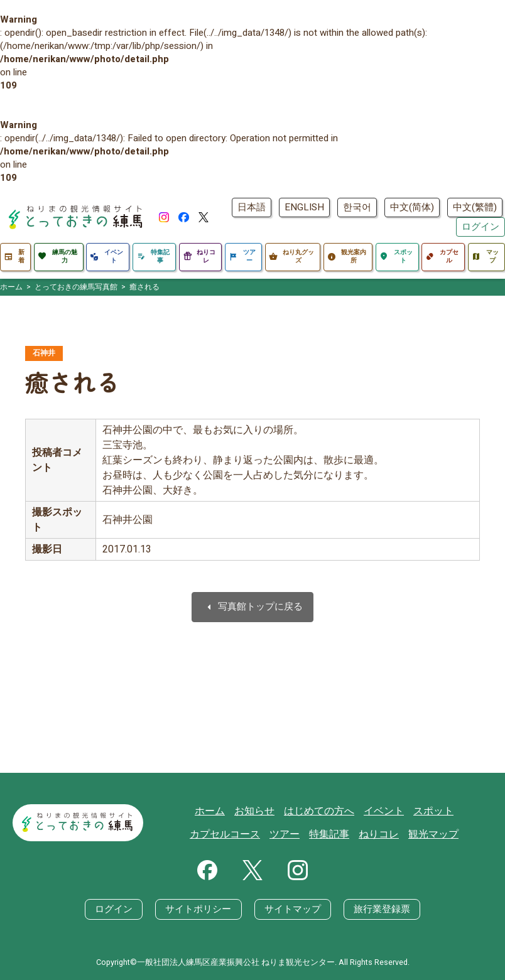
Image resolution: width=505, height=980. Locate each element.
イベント (345, 811)
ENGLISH (304, 207)
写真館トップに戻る (253, 607)
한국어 (357, 207)
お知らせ (223, 811)
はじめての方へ (284, 811)
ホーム (181, 811)
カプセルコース (454, 811)
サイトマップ (293, 908)
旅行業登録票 (382, 908)
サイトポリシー (199, 908)
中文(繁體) (475, 207)
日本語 (252, 207)
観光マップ (392, 834)
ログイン (481, 227)
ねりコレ (340, 834)
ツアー (251, 834)
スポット (393, 811)
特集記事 (293, 834)
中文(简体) (412, 207)
